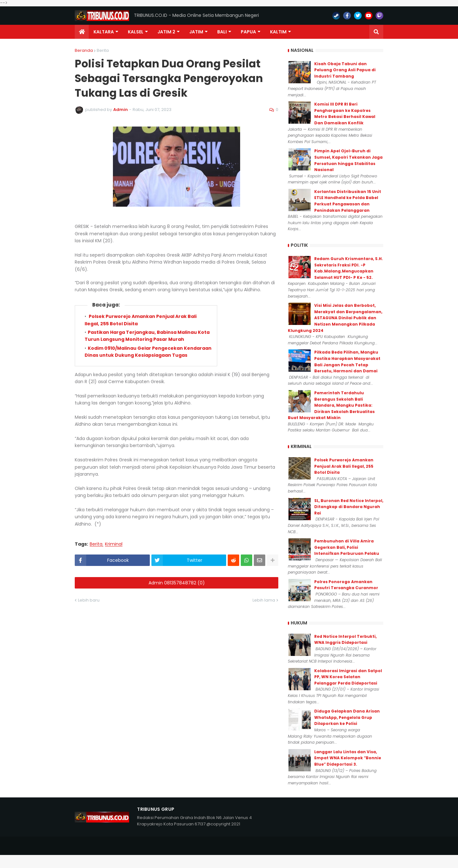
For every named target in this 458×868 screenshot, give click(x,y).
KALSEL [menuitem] (136, 32)
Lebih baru (89, 600)
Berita (103, 50)
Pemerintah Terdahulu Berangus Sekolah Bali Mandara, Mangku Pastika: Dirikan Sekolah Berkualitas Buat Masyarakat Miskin (331, 405)
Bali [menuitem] (222, 32)
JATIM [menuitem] (196, 32)
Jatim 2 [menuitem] (166, 32)
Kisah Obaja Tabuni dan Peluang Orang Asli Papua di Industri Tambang (345, 70)
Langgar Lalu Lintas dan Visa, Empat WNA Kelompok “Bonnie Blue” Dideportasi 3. (348, 758)
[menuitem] (82, 32)
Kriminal (114, 544)
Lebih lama (264, 600)
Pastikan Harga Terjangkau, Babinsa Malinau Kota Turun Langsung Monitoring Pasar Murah (147, 336)
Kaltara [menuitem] (104, 32)
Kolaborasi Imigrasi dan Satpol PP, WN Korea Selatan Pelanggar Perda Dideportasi (348, 677)
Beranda (84, 50)
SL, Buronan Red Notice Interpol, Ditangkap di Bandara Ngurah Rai (349, 507)
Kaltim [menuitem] (278, 32)
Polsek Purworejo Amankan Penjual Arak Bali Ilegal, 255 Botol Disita (344, 466)
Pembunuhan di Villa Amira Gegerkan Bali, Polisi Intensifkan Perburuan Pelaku (347, 547)
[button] (376, 32)
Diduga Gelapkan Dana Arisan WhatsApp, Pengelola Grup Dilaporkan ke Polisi (347, 717)
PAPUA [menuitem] (248, 32)
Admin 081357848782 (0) (177, 583)
